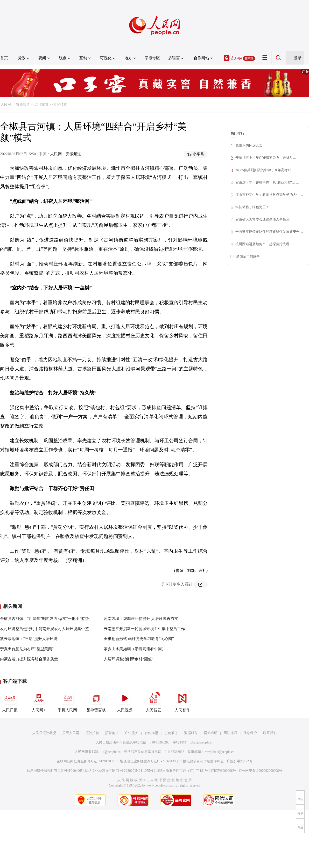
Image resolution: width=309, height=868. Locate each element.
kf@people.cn (111, 752)
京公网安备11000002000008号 (260, 771)
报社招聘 (92, 733)
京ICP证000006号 (223, 771)
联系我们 (270, 733)
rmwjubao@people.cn (219, 752)
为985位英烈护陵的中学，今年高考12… (265, 170)
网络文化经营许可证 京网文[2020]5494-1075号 (119, 771)
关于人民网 (71, 733)
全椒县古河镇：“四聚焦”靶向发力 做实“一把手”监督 (44, 619)
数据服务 (191, 733)
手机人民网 (67, 701)
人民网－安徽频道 (66, 154)
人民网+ (39, 701)
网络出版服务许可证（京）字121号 (182, 771)
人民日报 (10, 701)
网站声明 (211, 733)
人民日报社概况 (44, 733)
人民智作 (182, 701)
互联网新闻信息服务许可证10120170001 (86, 761)
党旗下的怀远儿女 (249, 145)
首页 (4, 58)
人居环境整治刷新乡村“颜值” (129, 659)
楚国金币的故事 (248, 256)
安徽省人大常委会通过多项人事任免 (262, 219)
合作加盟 (151, 733)
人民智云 (154, 701)
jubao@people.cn (202, 742)
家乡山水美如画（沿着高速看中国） (135, 649)
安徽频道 (23, 105)
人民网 (6, 105)
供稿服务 (171, 733)
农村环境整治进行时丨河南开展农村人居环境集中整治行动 (50, 629)
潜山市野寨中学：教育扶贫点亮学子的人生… (269, 195)
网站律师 (230, 733)
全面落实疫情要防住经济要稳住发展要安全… (269, 232)
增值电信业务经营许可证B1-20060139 (148, 761)
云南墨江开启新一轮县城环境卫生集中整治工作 (144, 629)
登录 (298, 58)
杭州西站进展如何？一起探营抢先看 (262, 244)
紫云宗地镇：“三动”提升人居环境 (29, 639)
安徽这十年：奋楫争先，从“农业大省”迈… (267, 182)
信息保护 (250, 733)
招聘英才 (112, 733)
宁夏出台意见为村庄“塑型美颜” (27, 649)
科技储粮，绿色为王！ (252, 207)
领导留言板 (96, 701)
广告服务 (132, 733)
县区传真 (60, 105)
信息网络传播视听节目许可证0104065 (55, 771)
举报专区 (152, 58)
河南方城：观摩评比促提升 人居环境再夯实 (141, 619)
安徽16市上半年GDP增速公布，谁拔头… (266, 158)
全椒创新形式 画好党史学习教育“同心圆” (139, 639)
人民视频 (125, 701)
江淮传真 (42, 105)
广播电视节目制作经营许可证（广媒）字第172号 (216, 761)
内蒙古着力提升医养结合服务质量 (29, 659)
